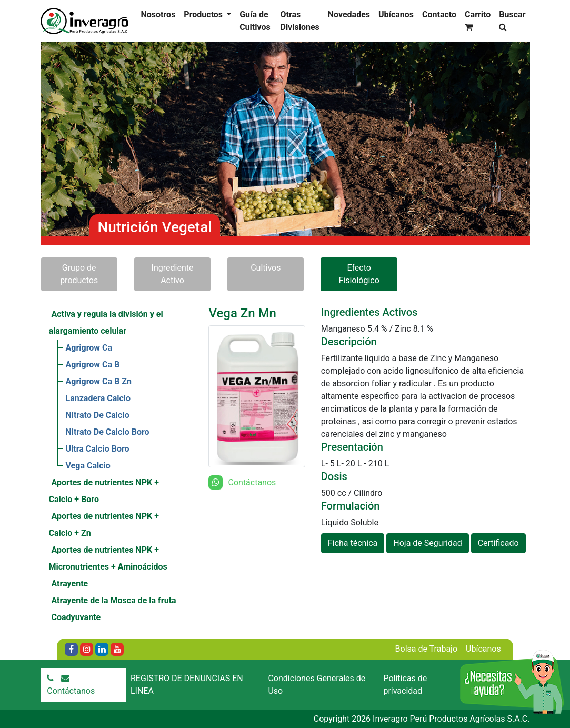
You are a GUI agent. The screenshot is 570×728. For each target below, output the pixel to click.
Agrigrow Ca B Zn (99, 381)
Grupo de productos (79, 274)
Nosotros (158, 14)
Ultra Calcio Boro (98, 449)
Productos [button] (204, 14)
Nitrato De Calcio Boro (108, 432)
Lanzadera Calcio (98, 398)
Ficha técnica (353, 543)
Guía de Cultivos (255, 21)
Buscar (512, 20)
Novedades (349, 14)
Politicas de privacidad (405, 685)
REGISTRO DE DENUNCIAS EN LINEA (187, 685)
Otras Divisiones (299, 21)
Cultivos (266, 268)
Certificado (498, 543)
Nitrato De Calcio (98, 415)
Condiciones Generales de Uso (317, 685)
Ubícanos (396, 14)
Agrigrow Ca (89, 348)
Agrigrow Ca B (93, 365)
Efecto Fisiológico (359, 274)
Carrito (478, 20)
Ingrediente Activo (173, 274)
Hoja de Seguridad (427, 543)
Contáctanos (71, 691)
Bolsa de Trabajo (427, 649)
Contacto (439, 14)
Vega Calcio (88, 466)
